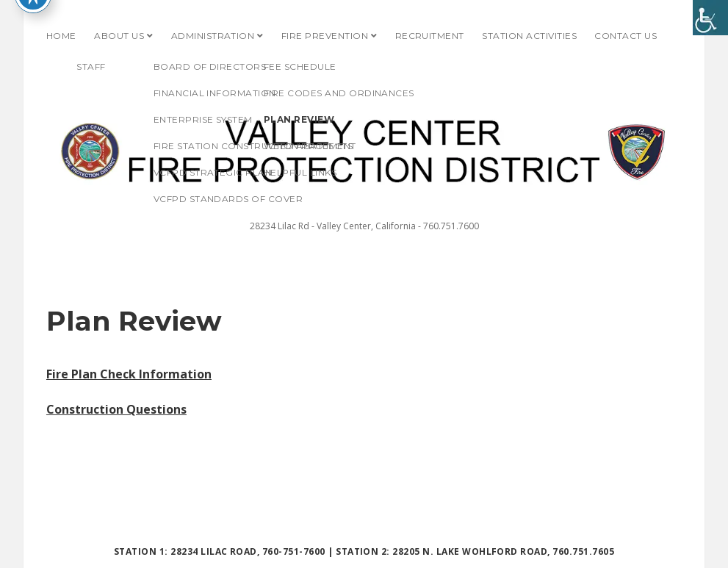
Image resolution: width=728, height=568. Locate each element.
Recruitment (430, 36)
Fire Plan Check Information (129, 374)
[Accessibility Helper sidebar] (710, 18)
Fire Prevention (325, 36)
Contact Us (626, 36)
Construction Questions (116, 409)
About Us (119, 36)
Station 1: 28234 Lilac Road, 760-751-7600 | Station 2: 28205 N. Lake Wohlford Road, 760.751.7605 (364, 551)
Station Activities (529, 36)
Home (61, 36)
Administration (213, 36)
